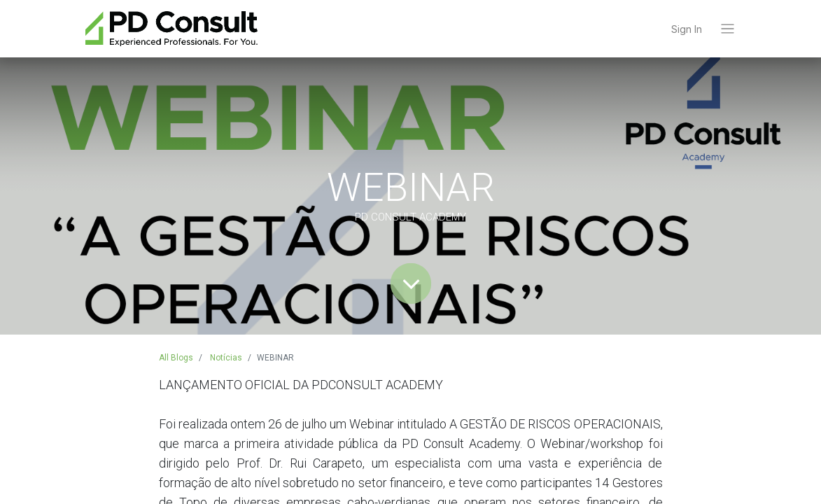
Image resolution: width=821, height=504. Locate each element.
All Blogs (176, 358)
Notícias (226, 358)
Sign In (687, 29)
